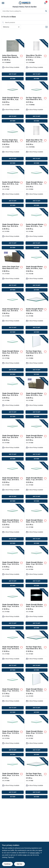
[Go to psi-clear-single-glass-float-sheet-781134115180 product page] (13, 736)
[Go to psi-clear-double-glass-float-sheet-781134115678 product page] (13, 187)
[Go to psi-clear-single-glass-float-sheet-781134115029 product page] (36, 778)
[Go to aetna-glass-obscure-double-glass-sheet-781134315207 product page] (13, 60)
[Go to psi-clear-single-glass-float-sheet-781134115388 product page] (36, 525)
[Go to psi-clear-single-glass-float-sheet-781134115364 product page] (13, 398)
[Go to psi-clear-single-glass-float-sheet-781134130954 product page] (36, 102)
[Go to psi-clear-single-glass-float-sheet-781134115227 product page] (13, 609)
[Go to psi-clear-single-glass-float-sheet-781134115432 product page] (36, 440)
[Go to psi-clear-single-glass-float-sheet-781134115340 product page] (13, 525)
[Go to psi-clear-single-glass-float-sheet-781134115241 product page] (13, 694)
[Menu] (3, 3)
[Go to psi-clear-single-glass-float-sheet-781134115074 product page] (36, 736)
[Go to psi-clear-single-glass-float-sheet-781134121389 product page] (36, 271)
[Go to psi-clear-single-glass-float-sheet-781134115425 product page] (13, 440)
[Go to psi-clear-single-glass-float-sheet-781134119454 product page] (13, 314)
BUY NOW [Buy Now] (13, 79)
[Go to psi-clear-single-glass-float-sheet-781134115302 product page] (13, 483)
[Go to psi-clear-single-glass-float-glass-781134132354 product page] (13, 145)
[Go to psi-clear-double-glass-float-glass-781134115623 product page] (36, 229)
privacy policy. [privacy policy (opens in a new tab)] (35, 853)
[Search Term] (25, 11)
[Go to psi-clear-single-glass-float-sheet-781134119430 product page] (36, 398)
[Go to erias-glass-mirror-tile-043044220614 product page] (36, 60)
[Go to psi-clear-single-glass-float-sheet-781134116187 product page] (13, 271)
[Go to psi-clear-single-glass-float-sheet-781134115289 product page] (36, 609)
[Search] (46, 11)
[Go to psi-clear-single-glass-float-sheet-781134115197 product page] (36, 694)
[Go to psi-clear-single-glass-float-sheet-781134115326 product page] (13, 652)
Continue (7, 864)
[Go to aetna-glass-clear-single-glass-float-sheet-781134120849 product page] (36, 356)
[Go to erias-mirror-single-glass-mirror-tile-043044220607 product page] (36, 145)
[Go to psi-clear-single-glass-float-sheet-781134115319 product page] (13, 567)
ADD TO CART (13, 74)
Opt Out (19, 864)
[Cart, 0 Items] (45, 3)
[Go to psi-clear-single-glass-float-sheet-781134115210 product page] (36, 652)
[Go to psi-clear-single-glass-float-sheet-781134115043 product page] (13, 778)
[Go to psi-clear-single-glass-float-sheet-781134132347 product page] (36, 187)
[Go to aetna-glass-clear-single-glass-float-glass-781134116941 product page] (13, 102)
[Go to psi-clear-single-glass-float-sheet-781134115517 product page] (13, 229)
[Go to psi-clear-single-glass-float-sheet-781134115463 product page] (13, 356)
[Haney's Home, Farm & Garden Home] (25, 3)
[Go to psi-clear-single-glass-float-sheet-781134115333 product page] (36, 483)
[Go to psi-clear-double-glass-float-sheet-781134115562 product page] (36, 314)
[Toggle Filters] (47, 27)
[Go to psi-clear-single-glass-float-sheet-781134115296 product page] (36, 567)
